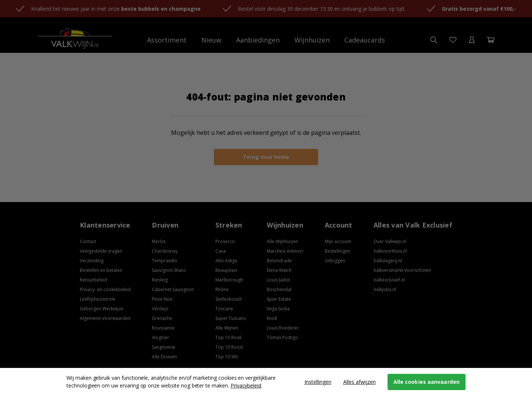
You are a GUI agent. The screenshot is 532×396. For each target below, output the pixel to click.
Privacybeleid (246, 385)
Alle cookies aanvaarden (427, 382)
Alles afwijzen (359, 382)
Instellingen (318, 382)
